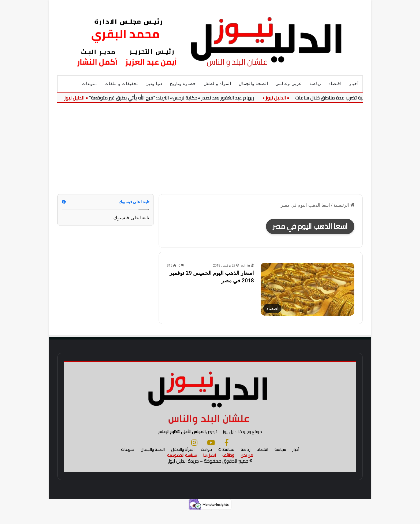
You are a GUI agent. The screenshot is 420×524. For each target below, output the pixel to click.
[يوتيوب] (211, 456)
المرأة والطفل (217, 84)
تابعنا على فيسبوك (131, 218)
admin (245, 265)
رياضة (315, 84)
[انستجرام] (194, 456)
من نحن (247, 468)
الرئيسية (344, 205)
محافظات (226, 462)
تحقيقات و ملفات (121, 84)
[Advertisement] (210, 149)
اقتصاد (335, 84)
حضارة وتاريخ (183, 84)
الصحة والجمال (253, 84)
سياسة (280, 462)
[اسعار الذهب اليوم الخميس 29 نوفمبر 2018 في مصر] (307, 289)
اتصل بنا (209, 468)
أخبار (354, 84)
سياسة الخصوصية (182, 468)
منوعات (89, 84)
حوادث (206, 462)
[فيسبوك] (227, 456)
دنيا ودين (154, 84)
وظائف (228, 468)
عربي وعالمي (289, 84)
